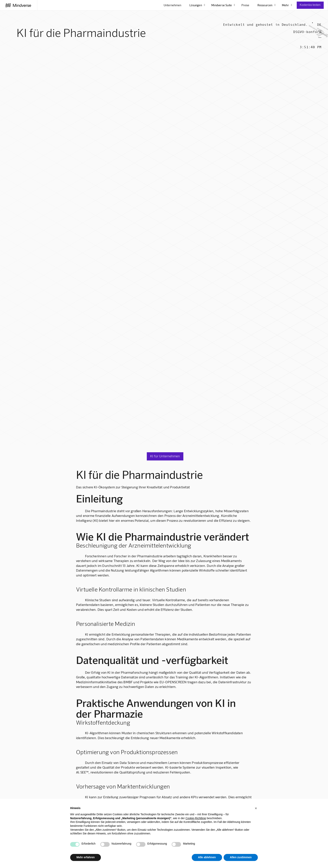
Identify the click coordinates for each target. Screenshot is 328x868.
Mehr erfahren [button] (86, 857)
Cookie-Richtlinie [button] (196, 818)
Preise (245, 5)
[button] (256, 808)
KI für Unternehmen (165, 456)
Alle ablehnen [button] (207, 857)
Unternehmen (172, 5)
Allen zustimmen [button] (241, 857)
